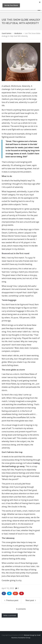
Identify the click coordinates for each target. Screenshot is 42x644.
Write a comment (10, 615)
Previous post (12, 600)
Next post (30, 600)
